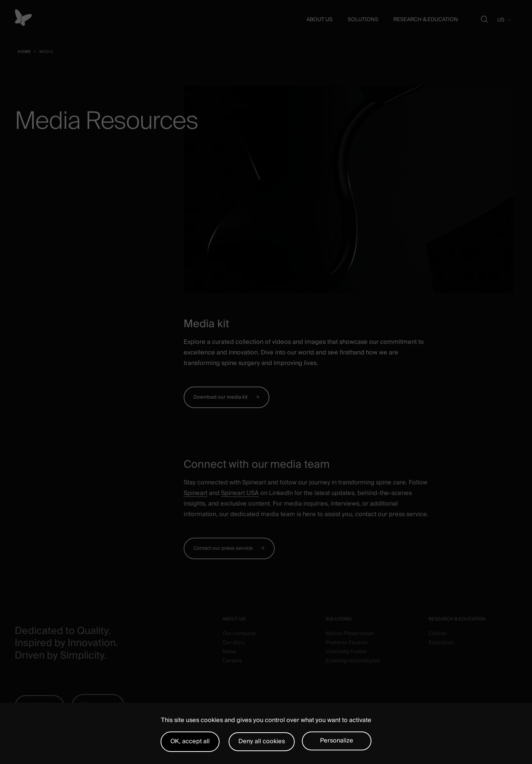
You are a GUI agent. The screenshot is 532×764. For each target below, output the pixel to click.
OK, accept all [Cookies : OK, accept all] (190, 741)
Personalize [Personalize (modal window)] (337, 741)
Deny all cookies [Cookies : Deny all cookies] (262, 741)
